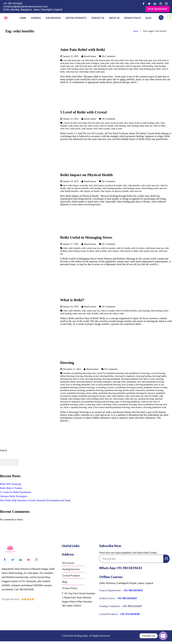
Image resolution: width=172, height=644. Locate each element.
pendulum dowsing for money (92, 396)
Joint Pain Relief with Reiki (83, 50)
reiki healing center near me (80, 69)
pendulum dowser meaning (73, 391)
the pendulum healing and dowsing (98, 402)
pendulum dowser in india (155, 388)
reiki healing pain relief (150, 69)
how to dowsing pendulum (78, 385)
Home (23, 18)
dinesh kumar (90, 57)
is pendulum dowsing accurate (129, 388)
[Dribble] (161, 4)
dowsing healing (144, 376)
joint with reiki (117, 63)
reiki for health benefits (126, 311)
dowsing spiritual (85, 382)
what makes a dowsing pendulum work (149, 408)
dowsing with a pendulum (124, 382)
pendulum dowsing (95, 391)
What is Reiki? (72, 300)
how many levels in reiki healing (139, 123)
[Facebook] (144, 4)
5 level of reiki (70, 123)
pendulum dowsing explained (112, 394)
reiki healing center (131, 189)
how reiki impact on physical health (105, 186)
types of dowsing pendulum (127, 402)
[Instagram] (166, 4)
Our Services (53, 18)
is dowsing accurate (105, 388)
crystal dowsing (158, 374)
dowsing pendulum (111, 379)
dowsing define (107, 376)
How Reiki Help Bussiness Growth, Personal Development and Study (35, 501)
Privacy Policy (133, 18)
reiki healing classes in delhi (81, 251)
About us (114, 18)
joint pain (105, 63)
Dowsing (67, 363)
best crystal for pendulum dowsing (108, 374)
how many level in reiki (89, 123)
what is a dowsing (87, 405)
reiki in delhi (159, 126)
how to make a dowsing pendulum (138, 385)
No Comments (109, 57)
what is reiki (117, 129)
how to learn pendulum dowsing (106, 385)
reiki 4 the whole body (140, 63)
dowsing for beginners (125, 376)
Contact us (98, 18)
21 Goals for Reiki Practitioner (16, 492)
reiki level (65, 129)
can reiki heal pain (72, 61)
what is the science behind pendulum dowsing (109, 408)
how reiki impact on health (76, 186)
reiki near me (72, 72)
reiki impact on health (89, 192)
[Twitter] (149, 4)
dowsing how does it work (72, 379)
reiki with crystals (102, 129)
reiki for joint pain (116, 66)
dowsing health (159, 376)
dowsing (79, 376)
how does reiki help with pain (139, 61)
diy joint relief (117, 61)
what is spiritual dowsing (75, 408)
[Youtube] (28, 560)
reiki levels (76, 129)
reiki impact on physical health (114, 192)
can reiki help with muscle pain (95, 61)
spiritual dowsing (146, 399)
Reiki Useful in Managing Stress (86, 238)
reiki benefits (158, 63)
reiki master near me (148, 251)
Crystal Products (76, 18)
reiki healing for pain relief (126, 69)
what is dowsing (104, 405)
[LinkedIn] (155, 4)
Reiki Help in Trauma (11, 488)
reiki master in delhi (129, 251)
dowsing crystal (91, 376)
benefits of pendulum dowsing (77, 374)
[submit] (166, 559)
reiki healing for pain (103, 69)
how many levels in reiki (112, 123)
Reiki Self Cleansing (10, 484)
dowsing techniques (103, 382)
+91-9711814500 (130, 614)
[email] (131, 559)
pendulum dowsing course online (82, 394)
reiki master (87, 129)
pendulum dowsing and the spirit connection (125, 391)
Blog (149, 18)
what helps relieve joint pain (92, 72)
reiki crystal (93, 126)
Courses (36, 18)
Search (3, 451)
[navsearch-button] (161, 18)
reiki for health (100, 66)
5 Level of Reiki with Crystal (83, 113)
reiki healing (147, 66)
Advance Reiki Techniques (14, 497)
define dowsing (67, 376)
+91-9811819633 (133, 591)
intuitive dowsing (87, 388)
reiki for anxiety (108, 248)
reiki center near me (78, 126)
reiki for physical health (78, 189)
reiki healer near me (155, 248)
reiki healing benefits (112, 189)
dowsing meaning (93, 379)
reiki (127, 63)
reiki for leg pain (133, 66)
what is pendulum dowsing (124, 405)
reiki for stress (138, 248)
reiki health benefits (69, 192)
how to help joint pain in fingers (85, 63)
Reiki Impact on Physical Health (86, 175)
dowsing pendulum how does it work (138, 379)
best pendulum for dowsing (137, 374)
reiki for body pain (83, 66)
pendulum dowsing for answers (141, 394)
